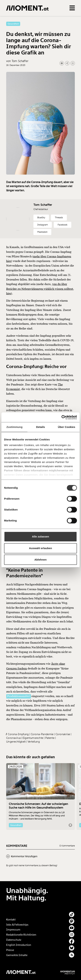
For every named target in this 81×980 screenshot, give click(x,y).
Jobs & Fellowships (17, 925)
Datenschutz (14, 940)
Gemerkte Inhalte (17, 955)
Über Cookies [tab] (66, 427)
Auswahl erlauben (40, 548)
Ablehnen (40, 560)
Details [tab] (40, 427)
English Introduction (19, 945)
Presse (10, 950)
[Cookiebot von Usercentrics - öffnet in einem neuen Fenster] (61, 417)
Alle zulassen (40, 537)
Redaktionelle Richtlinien (21, 935)
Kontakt (11, 920)
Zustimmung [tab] (14, 427)
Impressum (13, 930)
